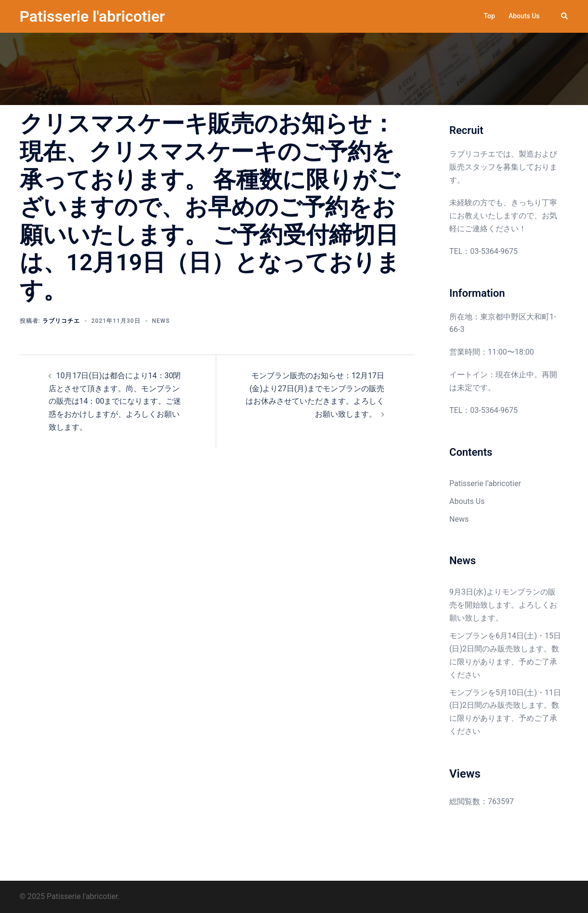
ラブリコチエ (61, 321)
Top (490, 16)
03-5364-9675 (494, 251)
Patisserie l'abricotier (92, 16)
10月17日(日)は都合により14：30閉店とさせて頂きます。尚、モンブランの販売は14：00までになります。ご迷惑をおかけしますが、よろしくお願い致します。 (115, 402)
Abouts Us (524, 16)
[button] (565, 16)
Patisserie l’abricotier (485, 483)
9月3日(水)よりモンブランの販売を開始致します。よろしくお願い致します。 (503, 605)
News (161, 321)
